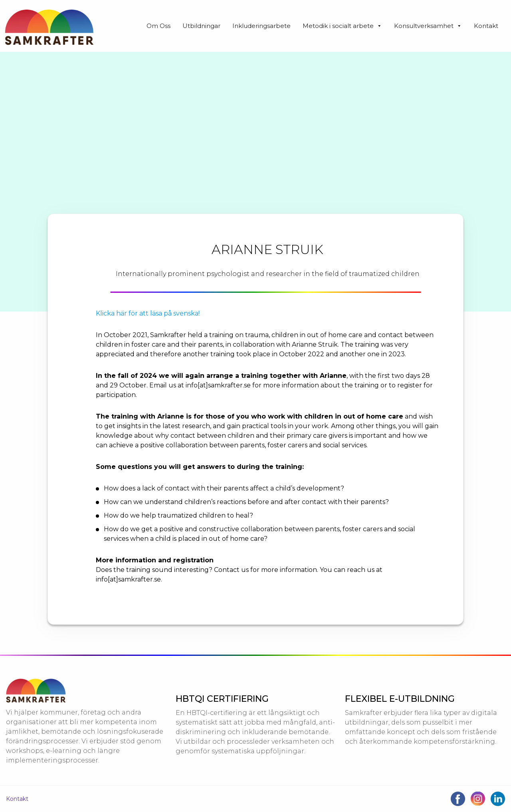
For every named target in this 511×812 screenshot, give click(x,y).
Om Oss (158, 26)
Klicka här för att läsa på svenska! (148, 313)
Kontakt (486, 26)
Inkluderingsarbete (261, 26)
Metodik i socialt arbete (342, 26)
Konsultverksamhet (428, 26)
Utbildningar (201, 26)
